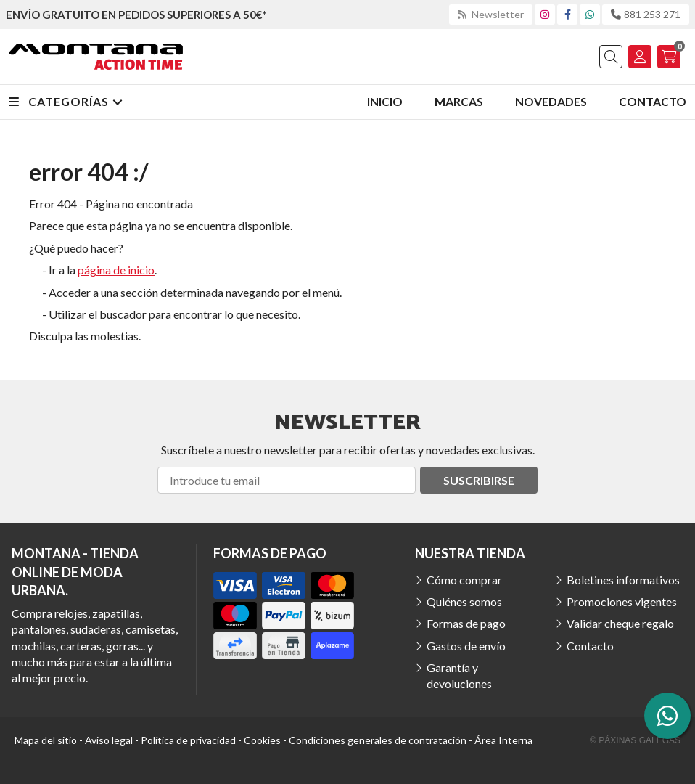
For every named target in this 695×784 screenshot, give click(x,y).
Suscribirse (479, 480)
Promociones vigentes (622, 601)
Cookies (262, 740)
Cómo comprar (464, 580)
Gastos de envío (466, 646)
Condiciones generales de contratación (378, 740)
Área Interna (503, 740)
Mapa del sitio (46, 740)
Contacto (590, 646)
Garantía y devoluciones (459, 675)
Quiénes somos (464, 601)
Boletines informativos (623, 580)
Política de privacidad (188, 740)
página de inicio (116, 270)
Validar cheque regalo (620, 623)
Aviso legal (109, 740)
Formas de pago (466, 623)
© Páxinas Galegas (635, 740)
